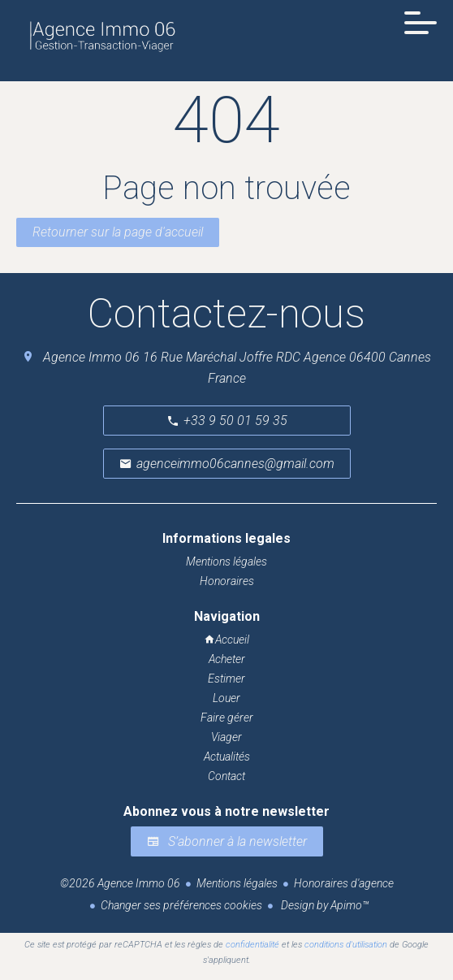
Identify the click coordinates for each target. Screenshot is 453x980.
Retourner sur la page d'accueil (118, 232)
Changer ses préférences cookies (181, 905)
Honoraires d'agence (344, 883)
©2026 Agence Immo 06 (120, 883)
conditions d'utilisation (346, 945)
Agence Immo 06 (91, 357)
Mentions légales (237, 883)
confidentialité (252, 945)
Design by (324, 905)
